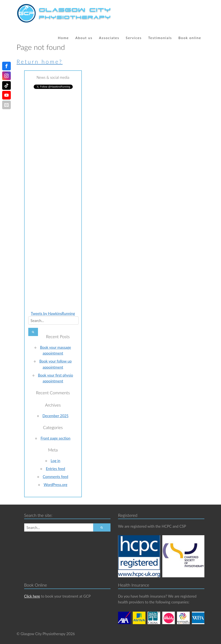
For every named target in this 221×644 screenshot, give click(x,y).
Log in (55, 461)
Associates (109, 38)
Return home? (40, 62)
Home (63, 38)
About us (84, 38)
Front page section (55, 438)
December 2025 (56, 416)
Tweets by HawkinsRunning (53, 313)
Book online (190, 38)
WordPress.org (55, 485)
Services (134, 38)
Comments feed (55, 477)
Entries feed (55, 469)
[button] (33, 332)
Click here (32, 596)
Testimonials (160, 38)
